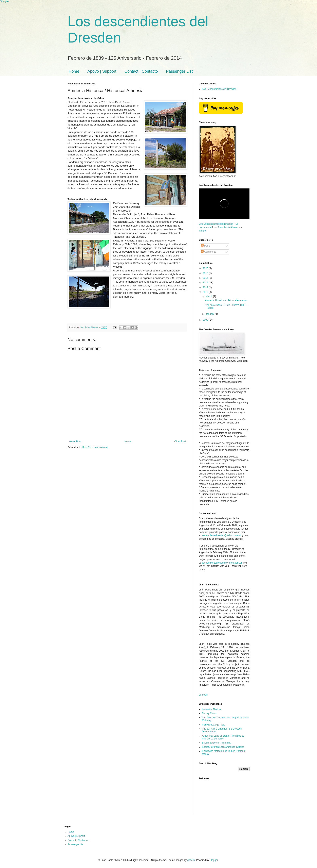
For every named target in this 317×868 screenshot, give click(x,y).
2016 (206, 278)
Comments (209, 252)
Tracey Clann (209, 713)
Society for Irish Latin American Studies (223, 747)
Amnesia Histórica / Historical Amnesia (226, 300)
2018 (206, 273)
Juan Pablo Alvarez (228, 227)
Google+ (5, 1)
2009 (206, 320)
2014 (206, 283)
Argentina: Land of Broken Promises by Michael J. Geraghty (223, 737)
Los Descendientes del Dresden (219, 89)
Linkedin (203, 695)
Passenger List (179, 71)
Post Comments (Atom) (95, 447)
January (210, 314)
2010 (206, 292)
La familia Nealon (211, 709)
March (209, 296)
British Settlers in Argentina (217, 743)
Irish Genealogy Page (214, 725)
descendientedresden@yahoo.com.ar (221, 535)
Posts (206, 246)
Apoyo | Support (102, 71)
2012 (206, 287)
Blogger (214, 860)
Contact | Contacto (141, 71)
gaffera (191, 860)
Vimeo (202, 231)
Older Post (180, 441)
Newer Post (75, 441)
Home (74, 71)
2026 (206, 268)
